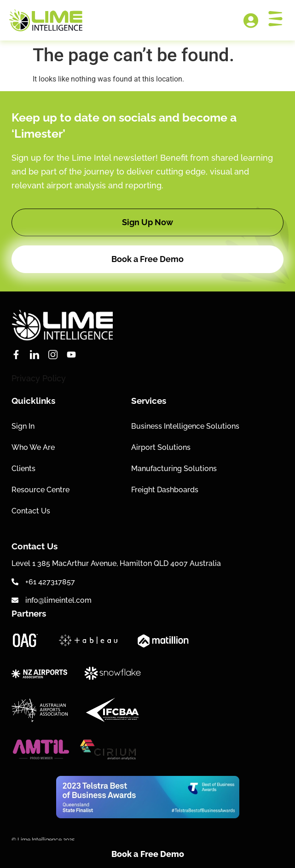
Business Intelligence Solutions (185, 426)
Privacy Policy (39, 378)
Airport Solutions (161, 447)
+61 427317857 (50, 582)
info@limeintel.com (58, 600)
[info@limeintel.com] (15, 600)
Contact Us (31, 511)
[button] (147, 222)
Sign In (23, 426)
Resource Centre (40, 490)
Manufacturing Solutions (174, 469)
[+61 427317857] (15, 582)
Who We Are (33, 447)
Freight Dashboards (165, 490)
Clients (23, 469)
